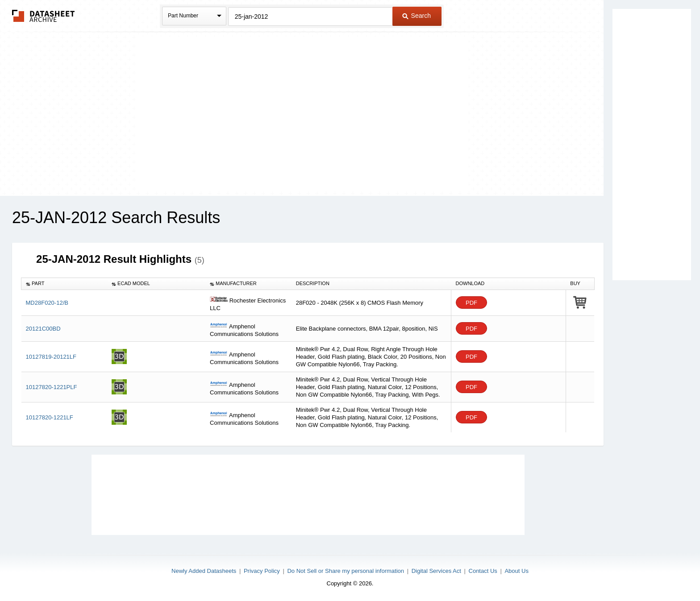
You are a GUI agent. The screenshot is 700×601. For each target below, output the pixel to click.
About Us (516, 571)
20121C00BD (43, 329)
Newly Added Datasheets (204, 571)
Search (417, 16)
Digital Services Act (436, 571)
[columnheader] (65, 284)
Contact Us (483, 571)
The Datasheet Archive (44, 16)
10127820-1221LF (50, 417)
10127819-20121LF (51, 357)
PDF (471, 303)
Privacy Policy (262, 571)
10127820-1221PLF (52, 387)
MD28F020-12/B (47, 303)
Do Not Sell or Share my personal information (346, 571)
